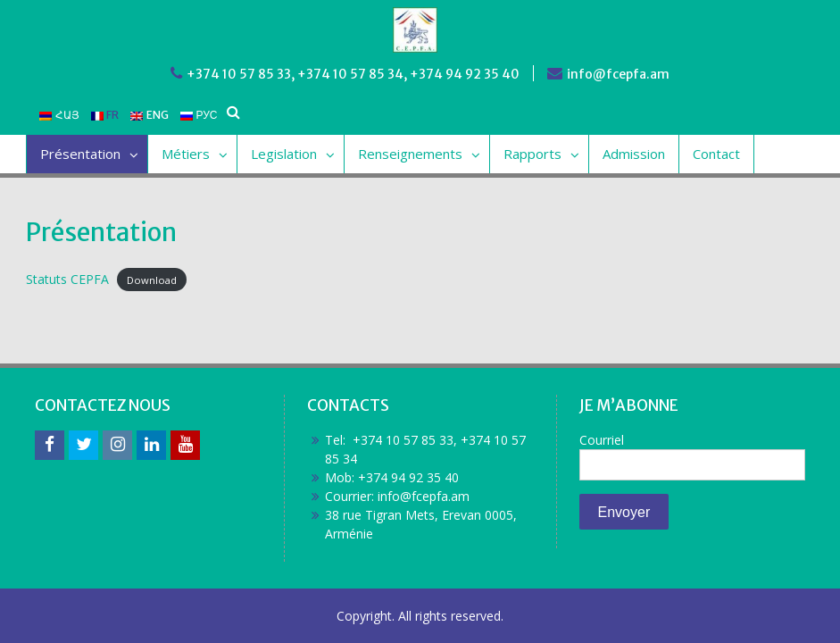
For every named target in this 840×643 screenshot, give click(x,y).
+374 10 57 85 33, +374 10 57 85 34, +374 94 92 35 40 (353, 74)
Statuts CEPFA (67, 279)
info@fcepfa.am (618, 74)
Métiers (186, 154)
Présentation (80, 154)
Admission (634, 154)
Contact (716, 154)
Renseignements (410, 154)
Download (152, 280)
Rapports (532, 154)
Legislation (284, 154)
